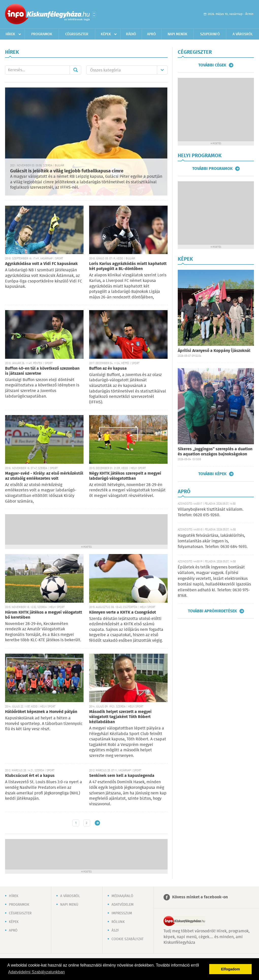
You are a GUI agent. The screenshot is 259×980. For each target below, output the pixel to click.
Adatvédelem (123, 905)
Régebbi (97, 823)
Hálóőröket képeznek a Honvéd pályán (41, 712)
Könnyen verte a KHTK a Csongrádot (123, 612)
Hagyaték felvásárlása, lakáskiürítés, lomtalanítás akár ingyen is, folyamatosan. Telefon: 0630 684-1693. (213, 541)
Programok (42, 34)
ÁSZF (115, 931)
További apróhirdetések (212, 611)
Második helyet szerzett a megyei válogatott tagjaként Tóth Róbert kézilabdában (120, 717)
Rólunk (118, 922)
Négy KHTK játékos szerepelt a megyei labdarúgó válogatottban (125, 476)
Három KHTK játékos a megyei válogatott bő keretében (44, 615)
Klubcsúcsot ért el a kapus (30, 776)
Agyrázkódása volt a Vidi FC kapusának (41, 264)
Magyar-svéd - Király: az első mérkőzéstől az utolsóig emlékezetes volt (44, 476)
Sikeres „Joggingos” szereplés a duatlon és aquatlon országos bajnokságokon (215, 452)
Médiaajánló (122, 896)
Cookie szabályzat (127, 939)
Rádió (131, 34)
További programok (212, 169)
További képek (212, 474)
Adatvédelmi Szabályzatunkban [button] (36, 972)
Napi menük (177, 34)
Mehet (75, 70)
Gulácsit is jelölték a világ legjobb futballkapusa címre (67, 171)
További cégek (212, 65)
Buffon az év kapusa (108, 369)
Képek (106, 34)
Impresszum (122, 913)
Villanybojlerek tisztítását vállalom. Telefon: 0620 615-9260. (211, 512)
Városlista (94, 14)
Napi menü (69, 905)
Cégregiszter (77, 34)
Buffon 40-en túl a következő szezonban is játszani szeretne (42, 371)
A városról (243, 34)
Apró (151, 34)
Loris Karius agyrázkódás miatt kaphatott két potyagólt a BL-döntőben (128, 266)
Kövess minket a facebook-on (200, 897)
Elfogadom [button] (231, 969)
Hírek (10, 34)
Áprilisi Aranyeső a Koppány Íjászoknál (214, 351)
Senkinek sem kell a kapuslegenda (122, 776)
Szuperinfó (210, 34)
